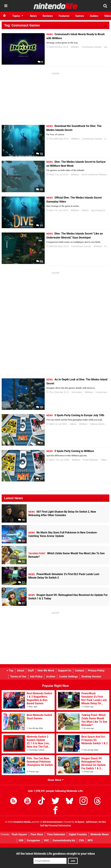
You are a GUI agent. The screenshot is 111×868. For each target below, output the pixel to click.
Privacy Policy (96, 671)
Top (10, 671)
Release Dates (97, 424)
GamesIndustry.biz (64, 840)
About (21, 671)
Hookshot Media (22, 822)
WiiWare (75, 47)
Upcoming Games (100, 210)
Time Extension (56, 834)
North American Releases (95, 175)
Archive (51, 677)
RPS (90, 840)
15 (39, 190)
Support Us (65, 671)
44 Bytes (79, 822)
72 (21, 562)
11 (21, 603)
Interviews (77, 392)
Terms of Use (18, 677)
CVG (81, 840)
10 (39, 154)
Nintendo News (100, 834)
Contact (80, 671)
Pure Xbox (37, 834)
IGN (21, 840)
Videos (85, 210)
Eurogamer (33, 840)
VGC (46, 840)
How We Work (46, 671)
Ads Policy (36, 677)
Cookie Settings (68, 677)
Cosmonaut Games (91, 47)
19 (39, 226)
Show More (56, 780)
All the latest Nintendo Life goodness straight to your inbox (55, 854)
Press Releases (90, 460)
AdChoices (91, 822)
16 (21, 520)
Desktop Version (91, 677)
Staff (31, 671)
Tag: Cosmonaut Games (22, 25)
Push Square (19, 834)
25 (39, 261)
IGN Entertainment (52, 822)
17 (21, 582)
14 (39, 479)
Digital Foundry (78, 834)
